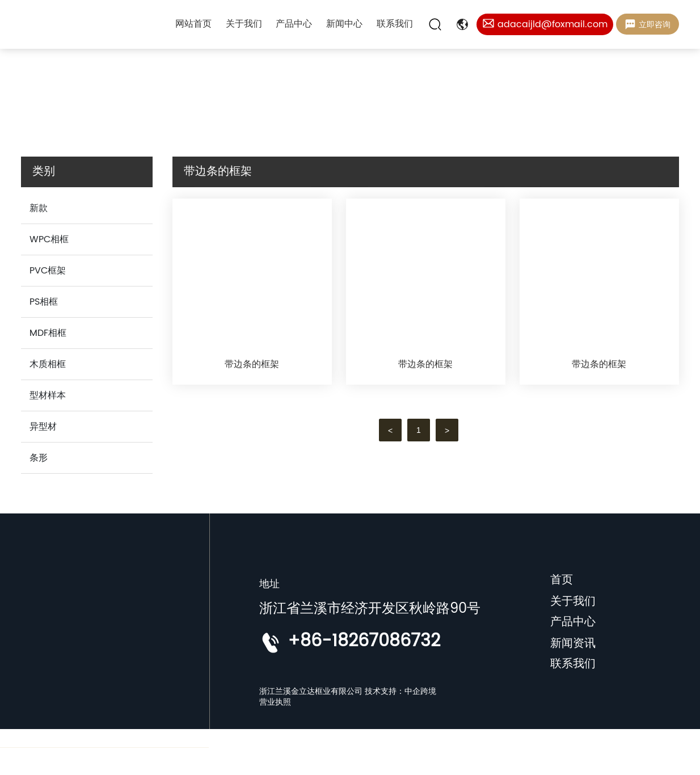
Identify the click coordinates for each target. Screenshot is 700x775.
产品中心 (573, 622)
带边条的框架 (252, 364)
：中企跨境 (416, 691)
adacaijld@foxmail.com (553, 24)
